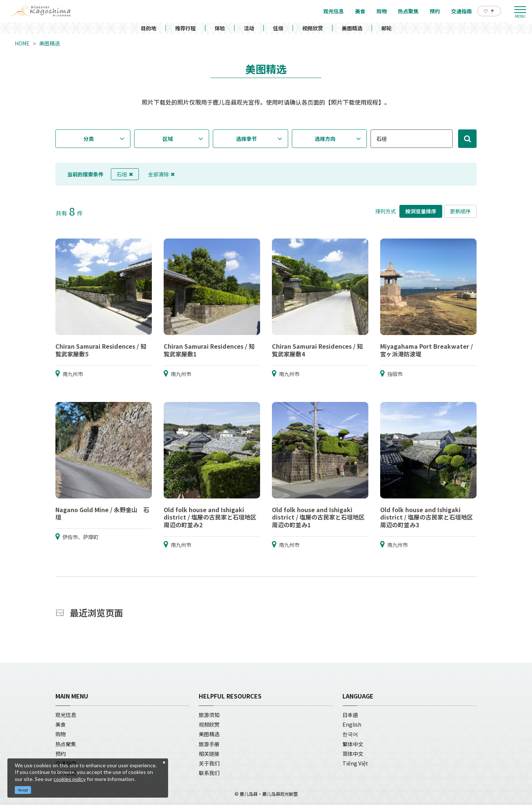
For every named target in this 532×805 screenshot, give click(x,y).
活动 (249, 28)
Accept (23, 790)
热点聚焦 (66, 744)
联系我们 (209, 773)
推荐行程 (185, 28)
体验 (220, 28)
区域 (168, 139)
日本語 (350, 715)
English (352, 724)
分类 (89, 139)
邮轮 (386, 28)
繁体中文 (353, 744)
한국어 (350, 734)
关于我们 (209, 763)
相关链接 (209, 754)
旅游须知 (209, 715)
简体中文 (353, 754)
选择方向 (325, 139)
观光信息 (66, 715)
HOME (22, 43)
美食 (61, 724)
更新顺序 (460, 211)
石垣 (125, 174)
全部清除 (161, 174)
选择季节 (246, 139)
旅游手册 (209, 744)
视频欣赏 (313, 28)
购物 (61, 734)
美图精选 (352, 28)
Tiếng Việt (355, 763)
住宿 (278, 28)
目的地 (149, 28)
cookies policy (70, 779)
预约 (61, 754)
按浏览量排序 (421, 211)
